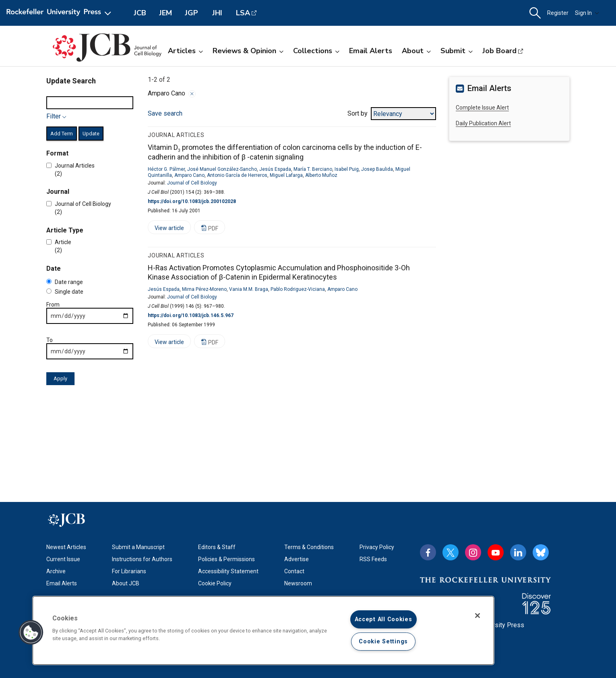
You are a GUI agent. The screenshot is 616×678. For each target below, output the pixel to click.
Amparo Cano (189, 175)
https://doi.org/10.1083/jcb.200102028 (192, 201)
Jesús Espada (164, 289)
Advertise (297, 559)
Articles (185, 51)
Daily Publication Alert (483, 123)
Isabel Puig (347, 169)
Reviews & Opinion (248, 51)
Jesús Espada (275, 169)
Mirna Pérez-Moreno (204, 289)
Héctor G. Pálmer (166, 169)
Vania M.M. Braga (249, 289)
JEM (165, 13)
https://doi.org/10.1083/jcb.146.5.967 (191, 315)
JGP (191, 13)
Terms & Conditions (309, 547)
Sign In (587, 13)
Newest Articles (66, 547)
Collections (316, 51)
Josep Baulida (377, 169)
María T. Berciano (313, 169)
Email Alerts (371, 51)
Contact (294, 571)
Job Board (499, 51)
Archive (56, 571)
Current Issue (63, 559)
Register (558, 13)
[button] (535, 13)
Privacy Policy (377, 547)
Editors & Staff (217, 547)
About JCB (126, 583)
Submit (457, 51)
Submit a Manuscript (138, 547)
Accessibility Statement (228, 571)
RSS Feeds (373, 559)
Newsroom (298, 583)
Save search (165, 113)
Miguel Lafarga (286, 175)
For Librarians (129, 571)
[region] (263, 630)
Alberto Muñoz (321, 175)
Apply (60, 378)
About (416, 51)
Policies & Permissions (226, 559)
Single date (65, 292)
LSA (243, 13)
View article (166, 229)
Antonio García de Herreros (237, 175)
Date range (65, 282)
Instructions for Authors (142, 559)
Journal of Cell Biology (192, 183)
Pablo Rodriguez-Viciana (298, 289)
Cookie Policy (215, 583)
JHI (217, 13)
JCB (140, 13)
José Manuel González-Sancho (222, 169)
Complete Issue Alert (482, 108)
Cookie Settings (383, 642)
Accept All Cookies (383, 619)
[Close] (478, 616)
